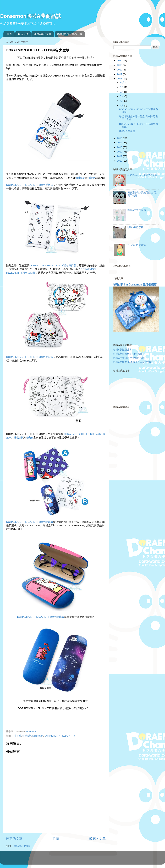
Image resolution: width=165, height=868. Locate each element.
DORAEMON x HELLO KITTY (60, 736)
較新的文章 (14, 839)
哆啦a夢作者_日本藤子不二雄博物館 (133, 362)
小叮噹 (18, 736)
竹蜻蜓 (91, 178)
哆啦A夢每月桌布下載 (70, 34)
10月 (123, 83)
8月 (122, 92)
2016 (120, 79)
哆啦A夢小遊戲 (43, 34)
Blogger (96, 859)
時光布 (29, 438)
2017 (120, 74)
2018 (120, 70)
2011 (120, 156)
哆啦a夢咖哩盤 (127, 131)
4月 (122, 101)
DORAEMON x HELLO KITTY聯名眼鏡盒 (30, 522)
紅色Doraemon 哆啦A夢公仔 (142, 175)
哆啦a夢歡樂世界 (123, 350)
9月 (122, 87)
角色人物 (23, 34)
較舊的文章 (98, 839)
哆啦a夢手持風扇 (137, 210)
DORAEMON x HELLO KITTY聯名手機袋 (30, 185)
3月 (122, 105)
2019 (120, 65)
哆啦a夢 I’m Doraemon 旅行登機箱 (135, 285)
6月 (122, 96)
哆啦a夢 (80, 178)
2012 (120, 152)
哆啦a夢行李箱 (135, 227)
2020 (120, 61)
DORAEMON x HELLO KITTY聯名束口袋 (53, 265)
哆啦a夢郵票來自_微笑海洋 (128, 354)
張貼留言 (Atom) (23, 846)
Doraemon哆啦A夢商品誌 (31, 16)
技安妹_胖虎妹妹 (137, 245)
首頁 (9, 34)
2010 (120, 161)
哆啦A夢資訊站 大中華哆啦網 (129, 358)
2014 (120, 143)
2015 (120, 138)
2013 (120, 147)
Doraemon (38, 736)
